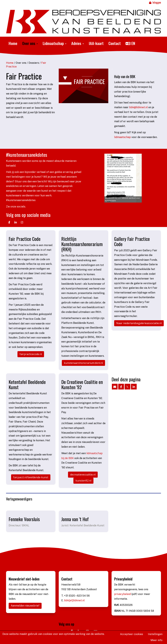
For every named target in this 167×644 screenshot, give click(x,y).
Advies (78, 43)
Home (13, 43)
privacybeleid (123, 594)
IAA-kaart (96, 43)
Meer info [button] (156, 640)
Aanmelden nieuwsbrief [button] (25, 606)
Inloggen (155, 2)
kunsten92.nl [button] (83, 481)
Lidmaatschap (55, 43)
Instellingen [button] (155, 634)
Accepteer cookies (132, 634)
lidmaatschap (123, 137)
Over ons (30, 43)
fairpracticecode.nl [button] (31, 354)
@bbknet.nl (138, 107)
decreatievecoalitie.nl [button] (83, 475)
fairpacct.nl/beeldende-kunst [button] (31, 477)
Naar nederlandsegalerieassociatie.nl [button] (139, 323)
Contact (115, 43)
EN (130, 43)
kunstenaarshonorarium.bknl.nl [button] (83, 363)
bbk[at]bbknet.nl (74, 600)
